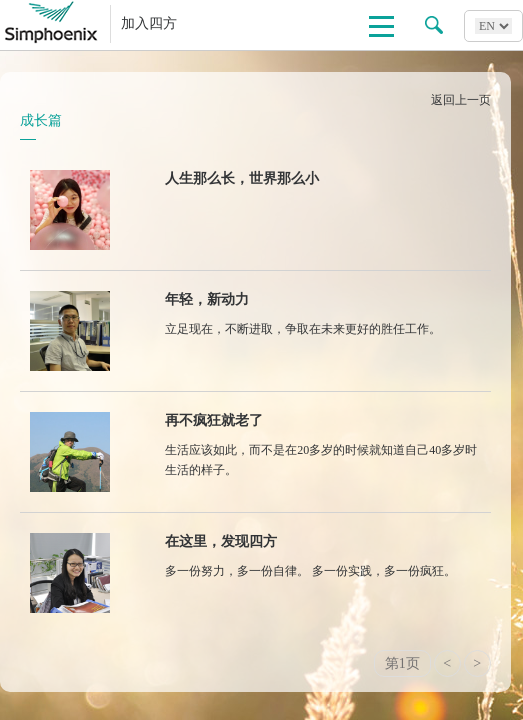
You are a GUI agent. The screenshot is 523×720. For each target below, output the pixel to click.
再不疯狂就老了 (214, 420)
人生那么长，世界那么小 (242, 178)
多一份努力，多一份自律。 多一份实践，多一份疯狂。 (310, 571)
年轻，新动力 (207, 299)
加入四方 (149, 23)
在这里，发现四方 (221, 541)
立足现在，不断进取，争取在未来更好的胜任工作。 (303, 329)
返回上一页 (461, 100)
